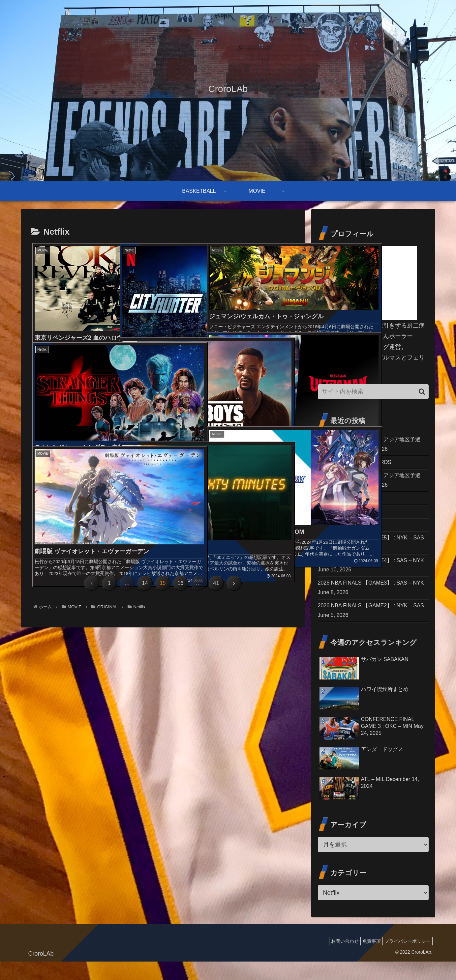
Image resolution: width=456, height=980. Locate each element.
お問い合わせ (337, 959)
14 (145, 583)
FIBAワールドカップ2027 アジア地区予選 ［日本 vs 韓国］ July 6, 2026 (373, 445)
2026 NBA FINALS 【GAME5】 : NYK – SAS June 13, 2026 (371, 552)
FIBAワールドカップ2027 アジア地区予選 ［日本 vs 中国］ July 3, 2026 (373, 484)
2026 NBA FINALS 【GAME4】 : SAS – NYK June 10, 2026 (370, 577)
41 (216, 583)
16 (181, 583)
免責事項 (367, 959)
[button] (422, 392)
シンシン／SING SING (348, 519)
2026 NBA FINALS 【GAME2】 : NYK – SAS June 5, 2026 (371, 627)
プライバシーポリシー (406, 959)
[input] (373, 392)
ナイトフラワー (339, 533)
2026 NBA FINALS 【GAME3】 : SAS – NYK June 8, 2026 (370, 602)
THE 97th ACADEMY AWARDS (359, 465)
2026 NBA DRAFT (342, 504)
